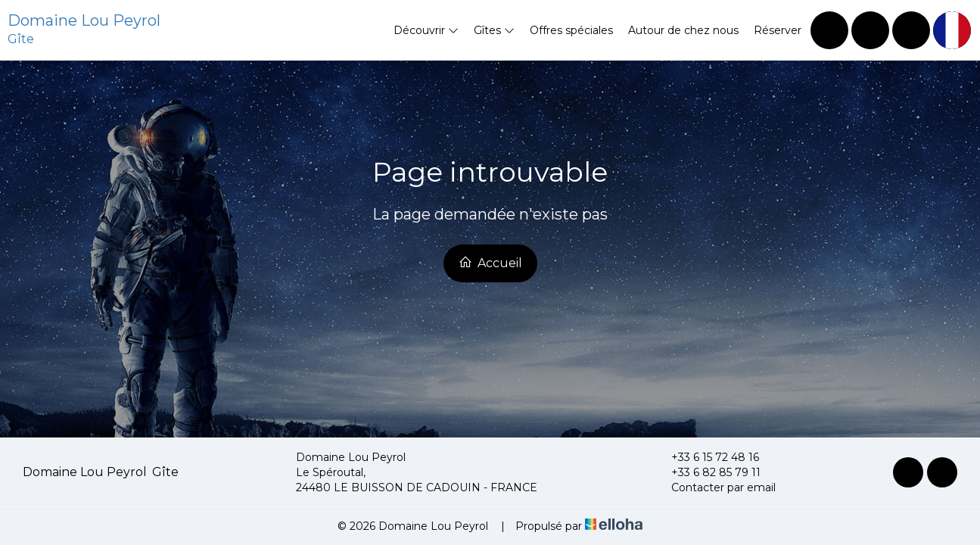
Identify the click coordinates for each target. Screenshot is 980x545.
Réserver (778, 30)
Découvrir (426, 30)
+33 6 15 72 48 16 (706, 457)
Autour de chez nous (683, 30)
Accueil (490, 263)
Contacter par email (715, 487)
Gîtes (494, 30)
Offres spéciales (571, 30)
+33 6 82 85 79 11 (707, 472)
